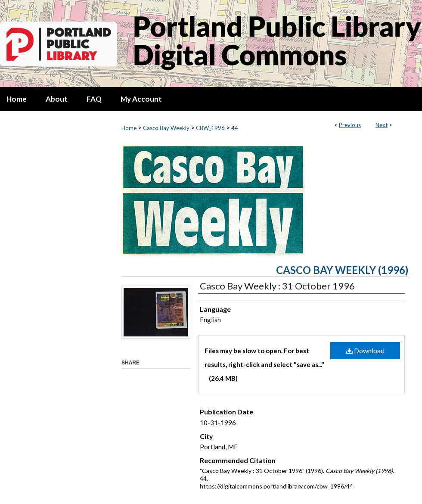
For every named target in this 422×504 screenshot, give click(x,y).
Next (382, 125)
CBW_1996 (210, 128)
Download (365, 350)
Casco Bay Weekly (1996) (342, 270)
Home (129, 128)
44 (235, 128)
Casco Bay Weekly (166, 128)
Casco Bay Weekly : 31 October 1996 (277, 286)
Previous (350, 125)
